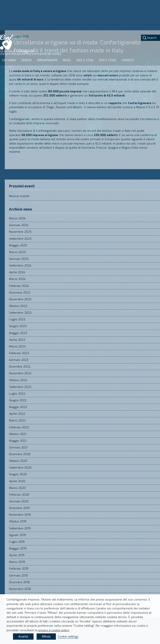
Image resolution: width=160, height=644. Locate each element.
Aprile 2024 (17, 272)
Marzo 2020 (17, 488)
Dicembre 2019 (19, 508)
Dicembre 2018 (19, 582)
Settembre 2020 (20, 468)
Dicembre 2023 (20, 293)
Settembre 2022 (20, 387)
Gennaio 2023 (19, 360)
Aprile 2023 (17, 340)
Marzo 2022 (17, 420)
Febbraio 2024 (19, 286)
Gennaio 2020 (19, 501)
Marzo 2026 (17, 218)
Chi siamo (9, 60)
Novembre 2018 (20, 589)
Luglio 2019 (17, 542)
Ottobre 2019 (18, 521)
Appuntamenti (47, 60)
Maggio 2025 (18, 245)
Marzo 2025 (17, 252)
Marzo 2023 (17, 346)
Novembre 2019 (20, 515)
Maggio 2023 (18, 333)
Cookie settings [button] (68, 637)
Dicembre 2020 (20, 454)
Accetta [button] (23, 637)
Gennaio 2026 (19, 225)
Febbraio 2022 (19, 427)
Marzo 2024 (17, 279)
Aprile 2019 (17, 555)
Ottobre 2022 (18, 380)
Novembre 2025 (20, 232)
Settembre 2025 (20, 239)
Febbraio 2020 (19, 495)
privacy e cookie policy (54, 630)
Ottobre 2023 (18, 306)
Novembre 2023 (20, 299)
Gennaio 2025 (19, 259)
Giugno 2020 (18, 474)
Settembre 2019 (20, 528)
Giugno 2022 (18, 400)
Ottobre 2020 (18, 461)
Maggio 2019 (18, 548)
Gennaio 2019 (18, 576)
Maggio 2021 (18, 441)
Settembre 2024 (20, 266)
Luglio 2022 (17, 394)
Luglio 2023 (17, 319)
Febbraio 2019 (19, 569)
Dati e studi (85, 60)
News (67, 60)
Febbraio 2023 (19, 353)
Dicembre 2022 (20, 367)
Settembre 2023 (20, 313)
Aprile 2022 (17, 414)
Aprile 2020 (17, 481)
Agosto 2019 (18, 535)
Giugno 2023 (18, 326)
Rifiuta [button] (46, 637)
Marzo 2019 (17, 562)
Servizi (27, 60)
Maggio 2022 (18, 407)
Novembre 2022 (20, 373)
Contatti (128, 60)
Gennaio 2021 (18, 447)
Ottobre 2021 (18, 434)
